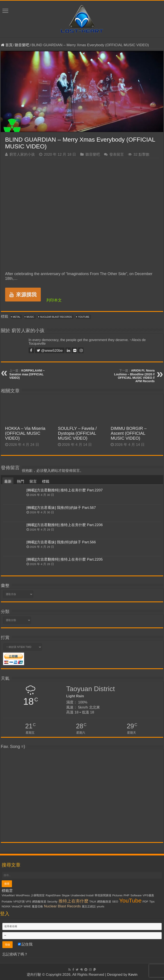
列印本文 (54, 300)
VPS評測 (19, 902)
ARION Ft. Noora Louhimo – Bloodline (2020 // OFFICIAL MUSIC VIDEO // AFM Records (134, 376)
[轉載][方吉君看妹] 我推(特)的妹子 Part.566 (61, 542)
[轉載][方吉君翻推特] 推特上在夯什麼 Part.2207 (65, 490)
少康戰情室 (38, 895)
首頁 (7, 45)
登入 (47, 471)
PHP (127, 895)
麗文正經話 (89, 906)
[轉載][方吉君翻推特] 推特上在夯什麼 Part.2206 (65, 525)
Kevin (133, 975)
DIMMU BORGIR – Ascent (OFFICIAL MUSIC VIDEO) (129, 433)
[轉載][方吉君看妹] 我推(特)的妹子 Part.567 (61, 508)
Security (52, 902)
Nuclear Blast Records (56, 317)
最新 (8, 481)
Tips (152, 902)
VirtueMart (8, 895)
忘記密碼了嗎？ (15, 954)
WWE (27, 906)
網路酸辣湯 (39, 902)
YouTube (84, 317)
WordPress (23, 895)
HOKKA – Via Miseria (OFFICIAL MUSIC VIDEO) (25, 433)
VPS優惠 (148, 895)
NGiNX (6, 906)
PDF (145, 902)
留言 (33, 481)
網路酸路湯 (104, 902)
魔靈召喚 (37, 906)
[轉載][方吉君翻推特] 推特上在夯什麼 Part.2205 (65, 559)
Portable (7, 902)
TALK (93, 902)
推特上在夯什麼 (73, 901)
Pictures (117, 895)
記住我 (25, 944)
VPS (28, 902)
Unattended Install (82, 895)
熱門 (20, 481)
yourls (101, 906)
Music (30, 317)
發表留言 (117, 154)
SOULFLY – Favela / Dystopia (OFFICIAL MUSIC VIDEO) (77, 433)
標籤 (46, 481)
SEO (115, 902)
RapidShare (53, 895)
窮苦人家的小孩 (22, 154)
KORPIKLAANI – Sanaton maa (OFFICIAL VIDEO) (27, 374)
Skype (66, 895)
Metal (17, 317)
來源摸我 (23, 295)
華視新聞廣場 (103, 895)
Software (136, 895)
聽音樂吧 (22, 45)
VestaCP (17, 906)
